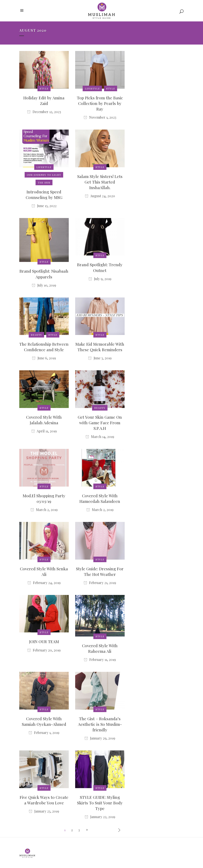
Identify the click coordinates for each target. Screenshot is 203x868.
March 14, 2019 (100, 437)
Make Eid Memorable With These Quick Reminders (100, 347)
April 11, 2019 (44, 431)
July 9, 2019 (100, 279)
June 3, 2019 (100, 358)
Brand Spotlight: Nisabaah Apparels (44, 274)
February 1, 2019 (44, 733)
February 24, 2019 (44, 583)
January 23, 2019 (44, 811)
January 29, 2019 (100, 738)
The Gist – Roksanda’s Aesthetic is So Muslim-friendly (100, 724)
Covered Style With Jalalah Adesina (44, 420)
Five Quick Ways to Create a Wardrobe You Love (44, 800)
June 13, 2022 (44, 206)
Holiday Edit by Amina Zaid (44, 100)
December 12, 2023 (44, 112)
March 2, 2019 (44, 510)
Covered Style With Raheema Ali (100, 648)
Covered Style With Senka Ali (44, 571)
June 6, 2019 (44, 358)
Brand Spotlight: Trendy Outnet (100, 267)
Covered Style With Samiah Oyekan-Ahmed (44, 721)
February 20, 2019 (44, 650)
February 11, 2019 (100, 660)
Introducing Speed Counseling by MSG (44, 194)
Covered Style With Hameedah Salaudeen (100, 498)
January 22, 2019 (100, 817)
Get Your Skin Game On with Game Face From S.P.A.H (100, 423)
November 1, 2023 (100, 117)
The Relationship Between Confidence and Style (44, 347)
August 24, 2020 (100, 196)
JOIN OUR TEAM (44, 641)
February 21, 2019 (100, 583)
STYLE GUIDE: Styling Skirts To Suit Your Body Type (100, 803)
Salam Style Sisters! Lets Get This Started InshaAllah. (100, 182)
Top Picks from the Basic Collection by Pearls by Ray (100, 103)
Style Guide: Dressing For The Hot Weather (100, 571)
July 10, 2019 (44, 285)
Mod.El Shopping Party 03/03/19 (44, 498)
